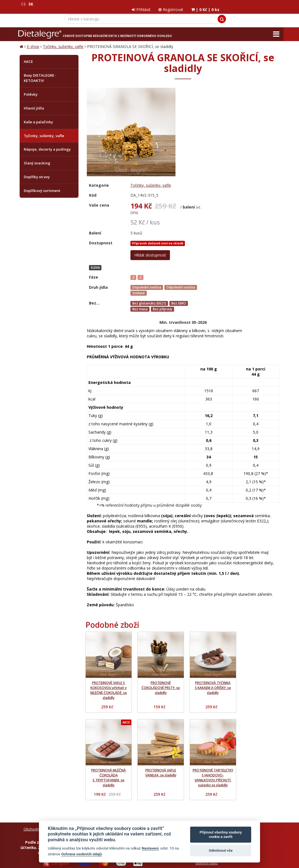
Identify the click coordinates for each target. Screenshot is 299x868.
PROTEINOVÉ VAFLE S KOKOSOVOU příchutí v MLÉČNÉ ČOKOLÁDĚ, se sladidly (107, 590)
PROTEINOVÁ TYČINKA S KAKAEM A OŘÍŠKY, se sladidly (208, 588)
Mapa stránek (31, 829)
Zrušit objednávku (94, 743)
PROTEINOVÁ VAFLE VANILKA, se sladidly (107, 676)
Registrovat (230, 4)
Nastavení (150, 848)
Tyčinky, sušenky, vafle (63, 41)
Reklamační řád (148, 738)
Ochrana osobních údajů (82, 738)
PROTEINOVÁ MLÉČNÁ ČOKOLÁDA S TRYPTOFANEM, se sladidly (259, 590)
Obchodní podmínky (41, 738)
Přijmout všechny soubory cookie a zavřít (221, 834)
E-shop (33, 41)
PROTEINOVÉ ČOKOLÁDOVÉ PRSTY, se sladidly (158, 588)
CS (23, 4)
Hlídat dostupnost (234, 157)
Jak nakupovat (119, 738)
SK (31, 4)
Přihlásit (199, 4)
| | (265, 4)
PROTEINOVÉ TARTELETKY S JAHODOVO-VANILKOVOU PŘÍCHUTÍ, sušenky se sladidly (158, 683)
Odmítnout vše (221, 850)
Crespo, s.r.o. (268, 829)
